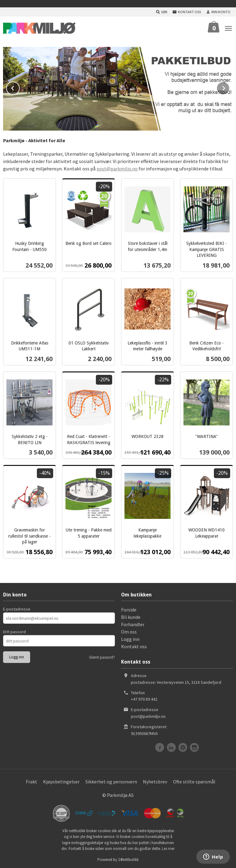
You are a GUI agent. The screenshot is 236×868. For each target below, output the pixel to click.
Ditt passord (14, 631)
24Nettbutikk (128, 859)
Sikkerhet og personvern (111, 781)
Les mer (168, 848)
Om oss (129, 631)
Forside (129, 609)
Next (230, 87)
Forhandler (133, 624)
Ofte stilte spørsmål (194, 781)
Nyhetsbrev (155, 781)
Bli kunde (131, 616)
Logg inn (130, 638)
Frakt (31, 781)
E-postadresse (17, 608)
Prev (19, 87)
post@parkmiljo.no (117, 168)
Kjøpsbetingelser (61, 781)
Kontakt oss (134, 646)
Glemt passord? (102, 657)
